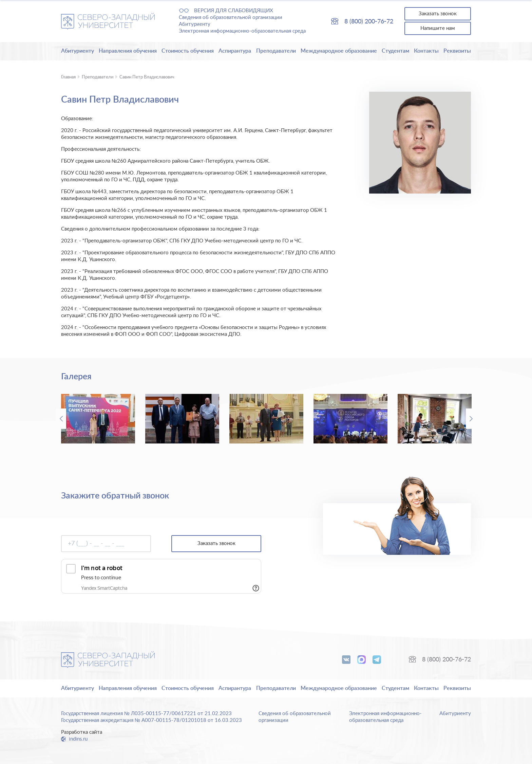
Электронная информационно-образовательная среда (242, 31)
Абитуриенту (195, 24)
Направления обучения (128, 51)
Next (471, 419)
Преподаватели (276, 51)
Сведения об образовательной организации (231, 17)
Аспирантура (235, 51)
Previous (61, 419)
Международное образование (339, 51)
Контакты (426, 51)
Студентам (395, 51)
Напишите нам (438, 28)
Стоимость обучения (188, 51)
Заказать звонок (438, 14)
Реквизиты (457, 51)
